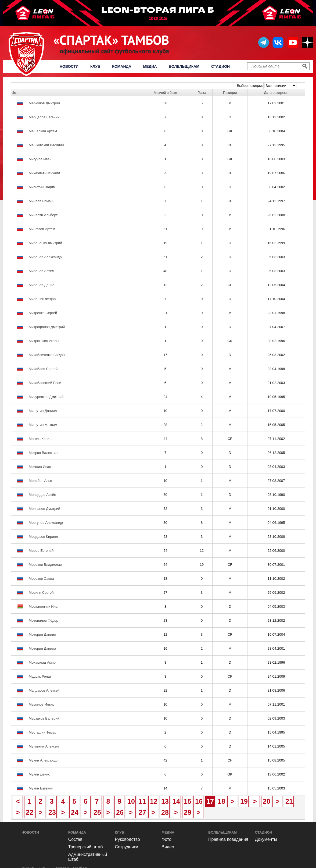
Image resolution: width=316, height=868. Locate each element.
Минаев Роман (41, 201)
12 (154, 801)
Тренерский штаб (86, 847)
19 (244, 801)
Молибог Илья (40, 481)
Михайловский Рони (45, 383)
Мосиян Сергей (41, 593)
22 (30, 812)
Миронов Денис (41, 285)
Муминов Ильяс (42, 704)
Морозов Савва (41, 579)
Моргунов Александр (46, 523)
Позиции (230, 93)
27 (142, 812)
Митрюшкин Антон (44, 341)
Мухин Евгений (41, 788)
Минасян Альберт (43, 215)
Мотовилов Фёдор (44, 620)
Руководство (128, 839)
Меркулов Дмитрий (44, 103)
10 (131, 801)
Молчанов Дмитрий (44, 509)
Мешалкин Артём (43, 131)
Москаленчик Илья (44, 606)
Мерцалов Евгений (44, 117)
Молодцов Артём (43, 495)
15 (188, 801)
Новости (69, 66)
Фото (166, 839)
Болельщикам (184, 66)
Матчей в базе (165, 93)
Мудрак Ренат (40, 676)
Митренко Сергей (43, 313)
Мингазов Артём (42, 229)
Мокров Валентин (43, 453)
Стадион (220, 66)
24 (75, 812)
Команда (122, 66)
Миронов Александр (45, 257)
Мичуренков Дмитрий (46, 397)
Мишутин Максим (43, 425)
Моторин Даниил (42, 634)
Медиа (150, 66)
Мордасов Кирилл (43, 537)
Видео (168, 847)
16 (199, 801)
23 (52, 812)
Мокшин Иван (40, 467)
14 (176, 801)
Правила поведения (228, 839)
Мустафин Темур (43, 732)
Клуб (95, 66)
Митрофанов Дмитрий (47, 327)
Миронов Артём (42, 271)
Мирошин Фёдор (42, 299)
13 (165, 801)
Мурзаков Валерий (44, 718)
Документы (266, 839)
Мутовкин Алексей (44, 746)
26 (120, 812)
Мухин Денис (39, 774)
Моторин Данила (42, 648)
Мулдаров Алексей (44, 690)
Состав (75, 839)
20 (267, 801)
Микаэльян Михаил (44, 173)
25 (97, 812)
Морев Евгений (41, 551)
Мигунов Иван (40, 159)
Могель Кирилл (41, 439)
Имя (15, 93)
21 (289, 801)
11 (142, 801)
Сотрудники (127, 847)
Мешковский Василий (46, 145)
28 (165, 812)
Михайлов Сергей (43, 369)
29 (188, 812)
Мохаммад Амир (42, 662)
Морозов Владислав (45, 565)
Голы (202, 93)
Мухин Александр (43, 760)
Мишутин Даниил (43, 411)
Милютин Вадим (42, 187)
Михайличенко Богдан (47, 355)
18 (221, 801)
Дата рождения (276, 93)
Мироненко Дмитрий (45, 243)
